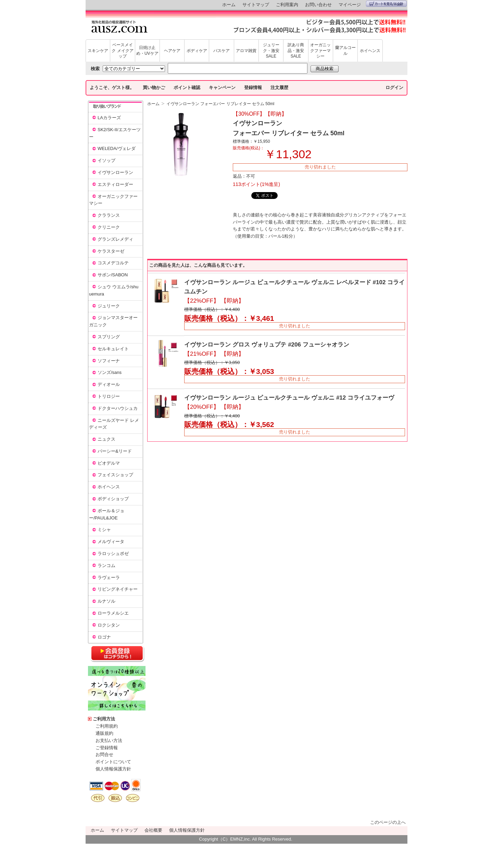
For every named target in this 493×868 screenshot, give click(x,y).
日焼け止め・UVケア (147, 51)
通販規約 (104, 733)
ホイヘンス (370, 51)
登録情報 (253, 87)
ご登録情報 (107, 748)
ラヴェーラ (109, 577)
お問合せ (104, 754)
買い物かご (154, 87)
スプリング (109, 337)
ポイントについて (113, 762)
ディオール (109, 384)
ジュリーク (109, 306)
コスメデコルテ (113, 263)
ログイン (394, 87)
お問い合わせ (318, 5)
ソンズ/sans (110, 372)
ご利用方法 (104, 719)
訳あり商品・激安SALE (296, 51)
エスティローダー (115, 184)
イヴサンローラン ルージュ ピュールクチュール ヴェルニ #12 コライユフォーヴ (289, 398)
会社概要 (153, 830)
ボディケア (197, 51)
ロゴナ (104, 637)
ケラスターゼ (111, 251)
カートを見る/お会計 (386, 4)
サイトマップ (256, 5)
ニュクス (106, 439)
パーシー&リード (115, 451)
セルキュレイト (113, 349)
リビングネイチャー (118, 589)
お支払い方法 (109, 740)
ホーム (229, 5)
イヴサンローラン (115, 172)
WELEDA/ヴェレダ (117, 148)
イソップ (106, 160)
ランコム (106, 565)
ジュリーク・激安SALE (271, 51)
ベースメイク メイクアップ (122, 51)
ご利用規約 (107, 726)
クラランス (109, 215)
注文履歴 (279, 87)
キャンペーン (222, 87)
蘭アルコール (345, 51)
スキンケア (98, 51)
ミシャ (104, 530)
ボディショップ (113, 499)
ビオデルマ (109, 463)
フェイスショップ (115, 475)
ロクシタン (109, 625)
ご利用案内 (287, 5)
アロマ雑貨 (246, 51)
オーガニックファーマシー (320, 51)
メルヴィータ (111, 542)
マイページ (350, 5)
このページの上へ (388, 822)
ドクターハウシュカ (118, 408)
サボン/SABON (113, 275)
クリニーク (109, 227)
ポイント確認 (187, 87)
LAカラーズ (109, 118)
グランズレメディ (115, 239)
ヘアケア (172, 51)
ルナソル (106, 601)
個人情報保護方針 (113, 769)
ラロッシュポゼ (113, 553)
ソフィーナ (109, 361)
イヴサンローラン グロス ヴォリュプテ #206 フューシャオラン (267, 345)
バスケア (222, 51)
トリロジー (109, 396)
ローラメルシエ (113, 613)
